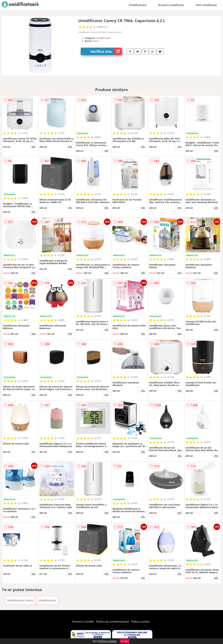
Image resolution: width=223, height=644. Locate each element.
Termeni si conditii (83, 622)
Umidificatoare (138, 5)
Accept (125, 641)
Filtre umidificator (206, 5)
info (33, 147)
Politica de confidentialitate (113, 622)
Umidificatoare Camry (20, 600)
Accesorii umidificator (171, 5)
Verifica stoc (106, 51)
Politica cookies (140, 622)
